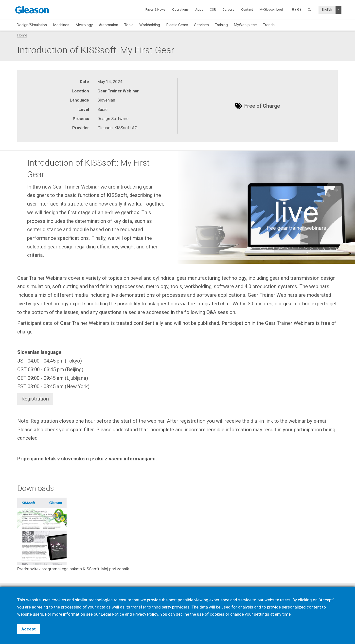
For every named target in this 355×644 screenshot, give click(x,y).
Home (22, 35)
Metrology (84, 25)
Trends (269, 25)
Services (202, 25)
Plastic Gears (177, 25)
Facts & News (155, 9)
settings (261, 614)
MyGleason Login (272, 9)
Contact (247, 9)
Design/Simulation (32, 25)
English (327, 9)
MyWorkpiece (245, 25)
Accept (29, 629)
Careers (228, 9)
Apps (199, 9)
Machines (61, 25)
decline (182, 614)
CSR (213, 9)
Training (221, 25)
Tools (129, 25)
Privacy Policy (145, 614)
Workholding (150, 25)
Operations (180, 9)
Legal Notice (112, 614)
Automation (108, 25)
